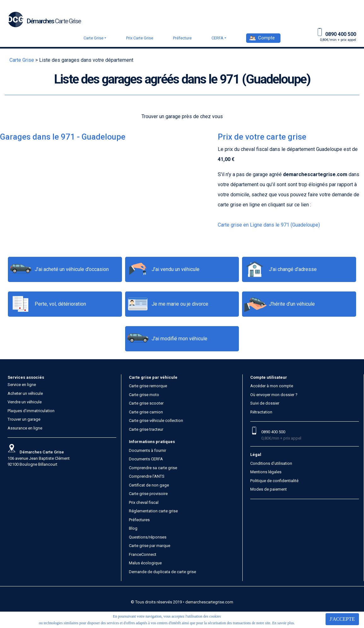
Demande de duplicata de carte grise (162, 572)
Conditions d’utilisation (271, 463)
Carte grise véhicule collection (156, 421)
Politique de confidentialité (274, 481)
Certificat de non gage (149, 485)
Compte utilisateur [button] (269, 377)
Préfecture (182, 38)
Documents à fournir (147, 450)
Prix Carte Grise (140, 38)
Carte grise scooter (146, 403)
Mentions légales (266, 472)
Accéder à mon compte (272, 386)
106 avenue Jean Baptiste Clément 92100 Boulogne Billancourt (39, 458)
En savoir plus (283, 623)
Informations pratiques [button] (152, 442)
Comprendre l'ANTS (147, 476)
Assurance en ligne (25, 428)
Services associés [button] (26, 377)
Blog (133, 528)
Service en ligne (22, 385)
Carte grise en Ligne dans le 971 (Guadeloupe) (269, 225)
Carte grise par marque (150, 546)
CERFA (217, 38)
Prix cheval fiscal (144, 502)
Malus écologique (145, 563)
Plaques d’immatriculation (31, 411)
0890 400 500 (273, 432)
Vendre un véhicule (25, 402)
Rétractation (261, 412)
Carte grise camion (146, 412)
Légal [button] (256, 455)
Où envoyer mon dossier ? (274, 395)
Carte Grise (93, 38)
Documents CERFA (146, 459)
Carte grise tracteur (146, 429)
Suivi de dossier (265, 403)
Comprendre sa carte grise (153, 468)
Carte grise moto (144, 395)
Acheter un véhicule (25, 393)
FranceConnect (143, 554)
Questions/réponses (148, 537)
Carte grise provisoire (148, 494)
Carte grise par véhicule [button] (153, 377)
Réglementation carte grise (153, 511)
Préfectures (139, 520)
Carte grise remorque (148, 386)
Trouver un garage (24, 419)
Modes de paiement (269, 489)
